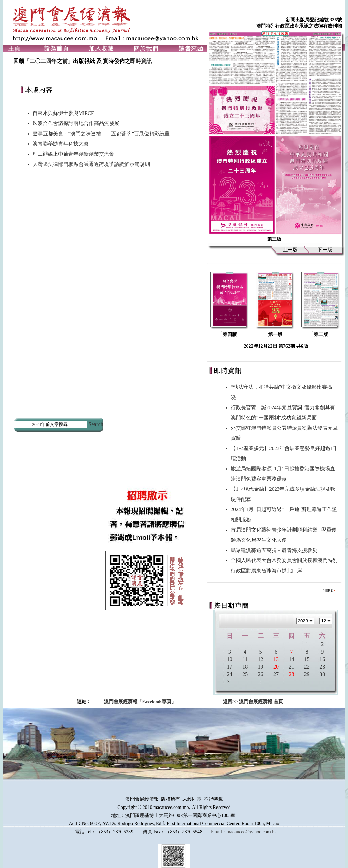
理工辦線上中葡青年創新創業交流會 (73, 154)
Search (96, 424)
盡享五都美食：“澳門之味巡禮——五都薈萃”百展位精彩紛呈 (101, 134)
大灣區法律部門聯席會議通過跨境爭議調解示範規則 (91, 164)
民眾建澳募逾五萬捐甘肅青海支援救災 (275, 550)
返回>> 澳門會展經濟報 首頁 (253, 702)
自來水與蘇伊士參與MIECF (63, 113)
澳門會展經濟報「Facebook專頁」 (140, 702)
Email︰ (218, 832)
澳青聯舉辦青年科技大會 (61, 144)
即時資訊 (141, 61)
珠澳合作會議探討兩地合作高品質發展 (76, 123)
